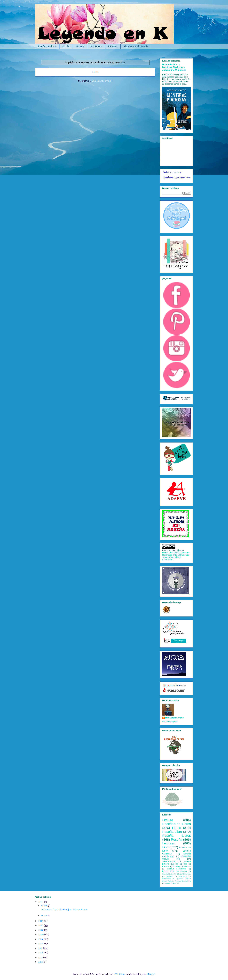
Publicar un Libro (171, 883)
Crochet (66, 46)
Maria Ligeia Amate (174, 718)
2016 (41, 953)
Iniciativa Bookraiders (177, 869)
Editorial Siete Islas (184, 874)
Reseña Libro (172, 832)
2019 (41, 939)
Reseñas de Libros (47, 46)
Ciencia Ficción (168, 874)
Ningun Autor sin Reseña (136, 46)
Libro (166, 847)
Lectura (168, 820)
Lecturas (169, 843)
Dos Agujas (96, 46)
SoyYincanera (169, 861)
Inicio (95, 72)
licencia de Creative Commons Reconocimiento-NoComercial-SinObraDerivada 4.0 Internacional (176, 556)
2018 (41, 944)
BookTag (176, 866)
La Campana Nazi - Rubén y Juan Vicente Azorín (64, 910)
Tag (177, 864)
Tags (185, 864)
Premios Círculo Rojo (183, 881)
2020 (41, 935)
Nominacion (167, 879)
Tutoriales (113, 46)
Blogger (151, 974)
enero (44, 915)
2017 (41, 948)
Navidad (169, 876)
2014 (41, 962)
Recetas (80, 46)
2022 (41, 925)
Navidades (183, 876)
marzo (45, 906)
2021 (41, 930)
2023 (41, 921)
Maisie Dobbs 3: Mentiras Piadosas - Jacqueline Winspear (174, 67)
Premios (166, 866)
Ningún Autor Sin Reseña (174, 871)
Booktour (187, 866)
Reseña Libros (177, 836)
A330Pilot (120, 974)
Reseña (176, 840)
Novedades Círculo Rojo (177, 858)
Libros (177, 828)
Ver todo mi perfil (170, 722)
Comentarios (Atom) (102, 81)
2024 (41, 902)
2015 (41, 957)
